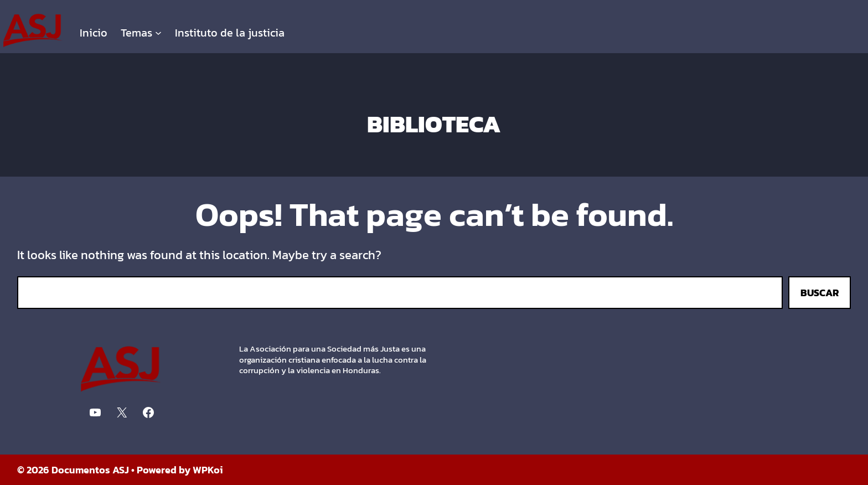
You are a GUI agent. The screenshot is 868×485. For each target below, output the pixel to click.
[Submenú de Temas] (158, 33)
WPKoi (208, 470)
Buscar (820, 293)
